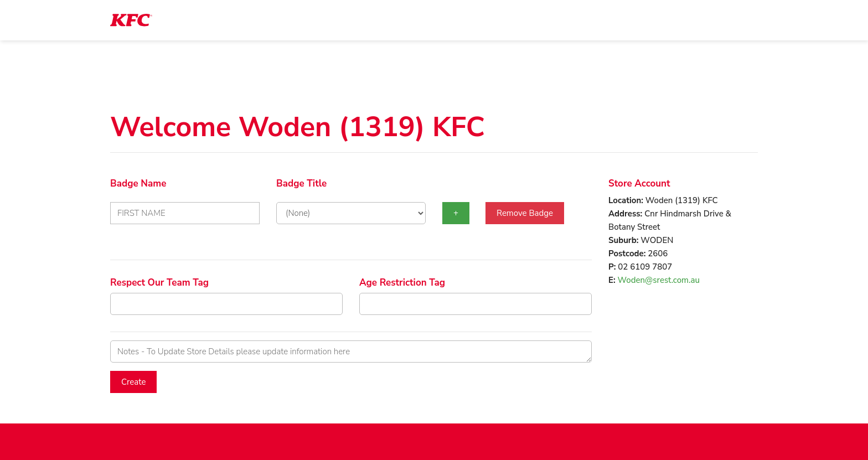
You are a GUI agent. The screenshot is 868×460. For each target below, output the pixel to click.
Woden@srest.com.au (659, 280)
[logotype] (131, 20)
